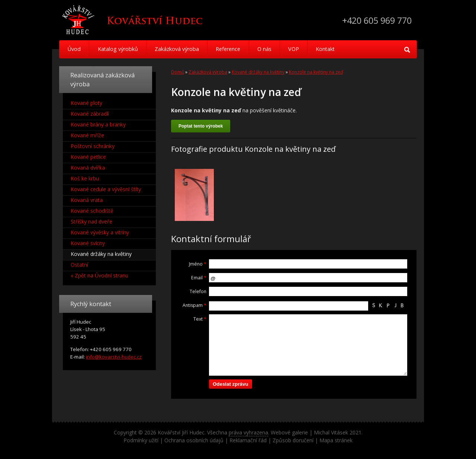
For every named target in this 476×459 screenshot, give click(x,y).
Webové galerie (289, 432)
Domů (178, 72)
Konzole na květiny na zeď (316, 72)
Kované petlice (88, 157)
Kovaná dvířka (88, 168)
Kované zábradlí (90, 114)
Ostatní (79, 265)
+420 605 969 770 (375, 20)
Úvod (75, 49)
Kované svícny (88, 243)
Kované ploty (86, 103)
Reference (231, 49)
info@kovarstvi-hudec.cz (114, 357)
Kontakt (332, 49)
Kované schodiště (92, 211)
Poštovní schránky (93, 146)
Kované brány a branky (98, 124)
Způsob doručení (293, 440)
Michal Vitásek (331, 432)
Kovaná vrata (87, 200)
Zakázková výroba (179, 49)
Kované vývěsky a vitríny (100, 232)
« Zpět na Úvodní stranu (99, 275)
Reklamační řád (248, 440)
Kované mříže (87, 135)
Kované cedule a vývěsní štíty (106, 189)
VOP (299, 49)
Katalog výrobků (119, 49)
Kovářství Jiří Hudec (181, 432)
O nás (269, 49)
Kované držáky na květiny (258, 72)
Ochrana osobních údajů (194, 440)
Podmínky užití (141, 440)
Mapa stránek (336, 440)
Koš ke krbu (85, 178)
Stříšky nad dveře (91, 222)
